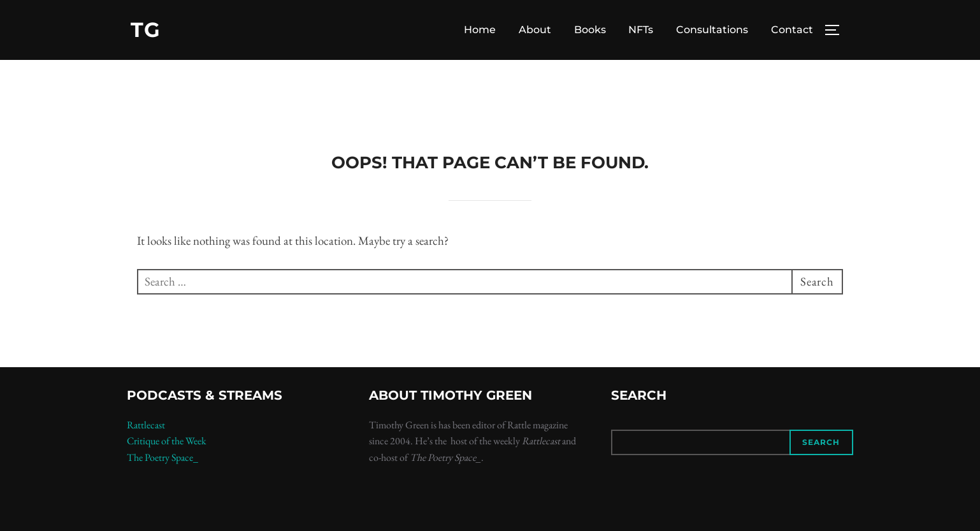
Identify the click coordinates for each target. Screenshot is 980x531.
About (535, 30)
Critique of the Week (167, 445)
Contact (792, 30)
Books (590, 30)
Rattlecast (146, 429)
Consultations (712, 30)
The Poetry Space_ (162, 462)
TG (146, 30)
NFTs (641, 30)
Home (480, 30)
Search (821, 447)
